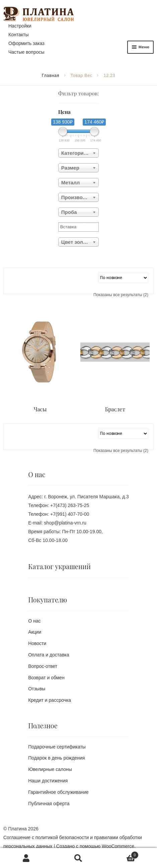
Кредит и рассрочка (50, 700)
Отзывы (37, 689)
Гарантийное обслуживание (58, 792)
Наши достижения (48, 781)
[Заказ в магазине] (123, 278)
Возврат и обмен (46, 678)
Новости (37, 643)
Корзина (122, 854)
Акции (35, 632)
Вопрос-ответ (43, 666)
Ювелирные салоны (50, 769)
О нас (34, 621)
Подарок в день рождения (56, 758)
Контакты (18, 35)
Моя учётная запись (26, 858)
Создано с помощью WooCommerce (95, 846)
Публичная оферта (49, 804)
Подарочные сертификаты (57, 747)
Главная (51, 76)
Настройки (20, 26)
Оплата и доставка (49, 655)
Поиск (78, 858)
